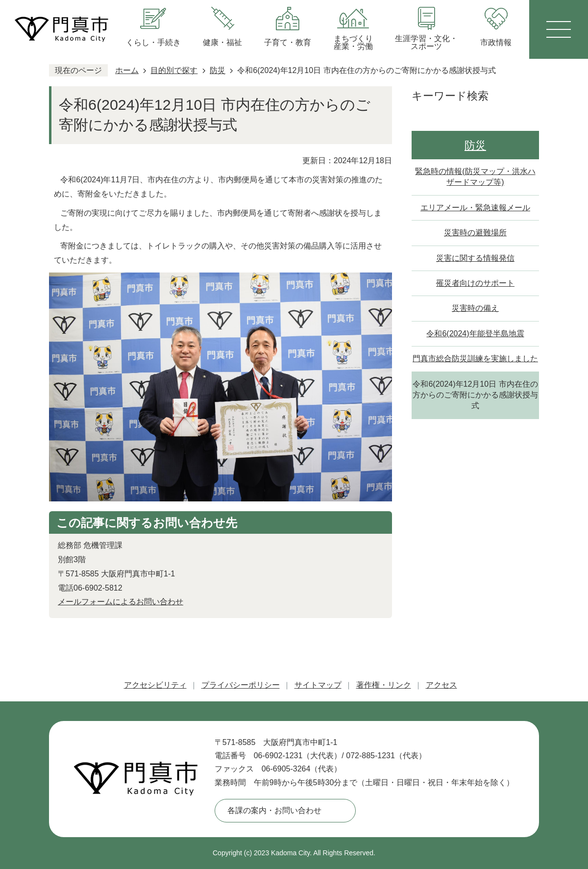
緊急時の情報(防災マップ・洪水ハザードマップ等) (475, 177)
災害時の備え (475, 308)
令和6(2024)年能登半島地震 (475, 334)
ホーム (127, 70)
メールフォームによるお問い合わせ (121, 602)
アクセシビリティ (155, 685)
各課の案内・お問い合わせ (274, 810)
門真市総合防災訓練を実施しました (475, 359)
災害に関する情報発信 (475, 258)
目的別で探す (174, 70)
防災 (218, 70)
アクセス (441, 685)
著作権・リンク (384, 685)
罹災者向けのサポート (475, 283)
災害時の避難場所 (475, 233)
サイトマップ (318, 685)
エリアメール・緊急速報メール (475, 208)
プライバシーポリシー (241, 685)
